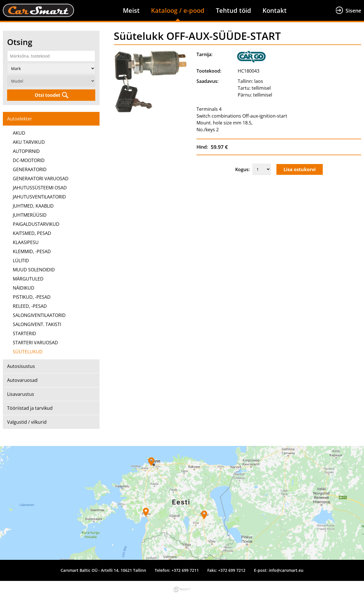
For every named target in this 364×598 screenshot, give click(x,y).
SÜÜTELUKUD (28, 352)
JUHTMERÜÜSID (30, 215)
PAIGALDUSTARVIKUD (36, 224)
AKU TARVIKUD (29, 142)
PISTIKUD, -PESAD (32, 297)
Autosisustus (21, 366)
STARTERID (24, 333)
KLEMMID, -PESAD (32, 251)
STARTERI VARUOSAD (35, 343)
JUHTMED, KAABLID (33, 206)
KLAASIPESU (26, 242)
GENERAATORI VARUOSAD (41, 179)
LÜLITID (21, 261)
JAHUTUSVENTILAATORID (39, 197)
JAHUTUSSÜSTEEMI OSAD (40, 188)
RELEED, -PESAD (30, 306)
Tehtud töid (233, 10)
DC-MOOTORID (29, 160)
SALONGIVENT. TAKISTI (37, 324)
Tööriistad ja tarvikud (30, 408)
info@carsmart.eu (286, 570)
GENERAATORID (30, 169)
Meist (131, 10)
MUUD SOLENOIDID (34, 270)
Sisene (353, 11)
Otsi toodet (47, 95)
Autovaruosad (22, 380)
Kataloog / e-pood (178, 10)
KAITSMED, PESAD (32, 233)
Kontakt (275, 10)
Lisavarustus (21, 394)
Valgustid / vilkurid (27, 422)
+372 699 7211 (185, 570)
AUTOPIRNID (26, 151)
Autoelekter (20, 119)
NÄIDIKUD (24, 288)
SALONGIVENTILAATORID (39, 315)
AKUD (19, 133)
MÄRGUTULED (28, 279)
